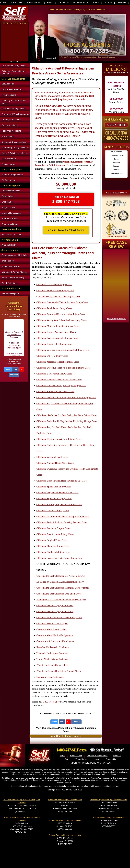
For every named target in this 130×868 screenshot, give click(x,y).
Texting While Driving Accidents (52, 659)
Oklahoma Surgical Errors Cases (52, 540)
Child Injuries (8, 202)
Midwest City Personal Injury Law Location (108, 800)
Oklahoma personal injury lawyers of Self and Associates (67, 770)
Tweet (8, 369)
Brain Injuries (8, 261)
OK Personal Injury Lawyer (14, 66)
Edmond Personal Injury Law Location (65, 800)
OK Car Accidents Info (12, 89)
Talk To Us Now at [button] (66, 199)
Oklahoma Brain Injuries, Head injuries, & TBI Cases (62, 481)
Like (15, 369)
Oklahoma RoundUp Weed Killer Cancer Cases (59, 380)
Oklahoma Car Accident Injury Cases (54, 284)
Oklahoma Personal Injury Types (52, 623)
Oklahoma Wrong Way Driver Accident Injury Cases (62, 320)
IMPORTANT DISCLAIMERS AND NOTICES (90, 763)
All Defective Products (12, 235)
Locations (96, 759)
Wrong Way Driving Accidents (15, 148)
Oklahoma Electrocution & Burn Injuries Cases (59, 439)
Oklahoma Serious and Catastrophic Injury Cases (60, 558)
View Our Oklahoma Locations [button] (66, 736)
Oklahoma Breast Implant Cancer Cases (55, 392)
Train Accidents (9, 159)
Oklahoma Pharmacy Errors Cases (53, 546)
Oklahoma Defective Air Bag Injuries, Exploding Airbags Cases (67, 421)
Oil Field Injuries (9, 180)
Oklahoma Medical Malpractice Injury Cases (58, 362)
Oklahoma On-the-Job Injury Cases (53, 552)
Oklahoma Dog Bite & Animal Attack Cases (58, 493)
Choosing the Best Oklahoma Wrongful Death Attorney (63, 588)
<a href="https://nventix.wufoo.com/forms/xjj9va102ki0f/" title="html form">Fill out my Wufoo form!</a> (14, 59)
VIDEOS (108, 3)
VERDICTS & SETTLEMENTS (74, 3)
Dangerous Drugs (10, 224)
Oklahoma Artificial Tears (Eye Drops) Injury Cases (61, 386)
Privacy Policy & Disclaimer (116, 319)
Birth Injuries (7, 196)
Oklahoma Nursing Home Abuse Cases (55, 463)
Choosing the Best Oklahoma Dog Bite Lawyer (59, 594)
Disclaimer (5, 770)
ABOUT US (17, 3)
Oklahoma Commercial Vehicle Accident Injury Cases (62, 302)
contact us (58, 786)
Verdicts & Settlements (97, 756)
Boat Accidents (8, 164)
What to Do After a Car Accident (52, 665)
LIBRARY (122, 3)
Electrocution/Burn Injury (13, 278)
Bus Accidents (8, 136)
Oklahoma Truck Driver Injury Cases (54, 308)
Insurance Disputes (11, 294)
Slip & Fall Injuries (10, 283)
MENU (50, 3)
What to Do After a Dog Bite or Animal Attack (59, 671)
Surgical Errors (8, 207)
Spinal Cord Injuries (11, 266)
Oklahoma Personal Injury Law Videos (55, 606)
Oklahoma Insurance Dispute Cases (53, 528)
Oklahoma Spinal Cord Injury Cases (54, 487)
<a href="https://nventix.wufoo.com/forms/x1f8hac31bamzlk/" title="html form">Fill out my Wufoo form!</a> (116, 286)
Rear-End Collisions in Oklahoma (53, 647)
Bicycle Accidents (10, 125)
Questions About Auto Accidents (52, 629)
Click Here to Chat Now (66, 230)
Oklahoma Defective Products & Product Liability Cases (63, 368)
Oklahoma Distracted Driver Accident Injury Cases (61, 314)
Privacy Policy (13, 61)
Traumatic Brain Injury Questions (53, 653)
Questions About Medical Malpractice (55, 635)
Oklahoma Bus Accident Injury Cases (54, 344)
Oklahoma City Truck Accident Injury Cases (59, 296)
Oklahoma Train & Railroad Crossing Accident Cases (62, 522)
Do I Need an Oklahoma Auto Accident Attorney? (60, 582)
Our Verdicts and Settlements (50, 677)
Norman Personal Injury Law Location (65, 820)
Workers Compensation (12, 175)
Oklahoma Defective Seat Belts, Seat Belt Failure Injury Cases (66, 397)
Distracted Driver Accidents (14, 142)
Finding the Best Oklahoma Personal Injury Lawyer (61, 600)
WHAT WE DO (34, 3)
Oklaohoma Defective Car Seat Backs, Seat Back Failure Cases (67, 415)
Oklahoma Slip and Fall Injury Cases (54, 499)
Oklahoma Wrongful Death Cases (52, 457)
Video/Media (81, 759)
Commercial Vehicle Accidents (16, 114)
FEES (96, 3)
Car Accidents (8, 84)
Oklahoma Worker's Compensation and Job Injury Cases (63, 350)
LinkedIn (14, 375)
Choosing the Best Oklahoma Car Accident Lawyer (61, 576)
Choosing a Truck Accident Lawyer (14, 102)
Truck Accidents (9, 95)
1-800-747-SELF (51, 702)
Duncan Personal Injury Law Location (65, 835)
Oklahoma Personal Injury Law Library (55, 612)
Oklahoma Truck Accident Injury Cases (55, 290)
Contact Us (111, 759)
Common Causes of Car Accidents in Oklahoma (14, 337)
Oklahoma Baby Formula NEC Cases (54, 374)
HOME (3, 3)
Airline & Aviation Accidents (14, 153)
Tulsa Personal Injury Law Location (108, 817)
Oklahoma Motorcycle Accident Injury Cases (58, 326)
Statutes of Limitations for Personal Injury (14, 347)
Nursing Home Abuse (11, 213)
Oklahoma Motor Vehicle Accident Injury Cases (59, 617)
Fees (67, 759)
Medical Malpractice (11, 191)
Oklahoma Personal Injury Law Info (14, 73)
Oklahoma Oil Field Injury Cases (52, 356)
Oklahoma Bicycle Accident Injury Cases (56, 332)
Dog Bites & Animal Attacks (14, 272)
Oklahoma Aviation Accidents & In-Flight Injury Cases (63, 516)
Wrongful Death (9, 245)
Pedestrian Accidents (11, 131)
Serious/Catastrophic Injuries (15, 255)
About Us (117, 756)
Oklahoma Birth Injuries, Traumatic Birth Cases (59, 504)
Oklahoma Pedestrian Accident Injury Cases (57, 338)
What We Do (76, 756)
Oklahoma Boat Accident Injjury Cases (55, 534)
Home (62, 756)
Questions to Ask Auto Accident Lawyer (56, 641)
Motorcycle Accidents (11, 120)
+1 (22, 369)
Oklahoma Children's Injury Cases (53, 510)
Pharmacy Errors (9, 219)
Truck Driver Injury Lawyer (14, 109)
